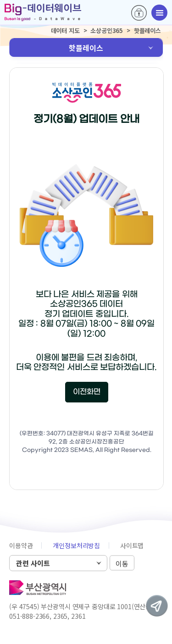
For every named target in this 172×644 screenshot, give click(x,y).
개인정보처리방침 (76, 545)
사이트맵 (132, 545)
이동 (122, 564)
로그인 (139, 13)
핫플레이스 (86, 48)
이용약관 (21, 545)
